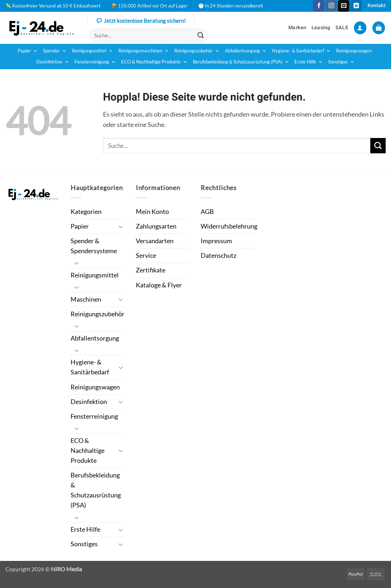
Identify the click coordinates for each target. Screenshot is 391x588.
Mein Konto (152, 212)
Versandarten (155, 241)
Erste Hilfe (309, 62)
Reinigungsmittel (92, 51)
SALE (342, 28)
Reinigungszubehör (197, 51)
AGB (207, 212)
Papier (28, 51)
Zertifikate (151, 270)
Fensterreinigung (95, 62)
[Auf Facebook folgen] (319, 6)
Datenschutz (218, 255)
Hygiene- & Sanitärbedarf (301, 51)
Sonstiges (341, 62)
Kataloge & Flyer (159, 285)
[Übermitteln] (200, 35)
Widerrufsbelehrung (229, 226)
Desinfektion (53, 62)
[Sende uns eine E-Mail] (344, 6)
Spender (55, 51)
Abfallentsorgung (246, 51)
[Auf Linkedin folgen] (356, 6)
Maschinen (86, 299)
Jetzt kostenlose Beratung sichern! (141, 21)
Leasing (321, 28)
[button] (360, 28)
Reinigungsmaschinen (144, 51)
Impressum (216, 241)
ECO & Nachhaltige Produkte (154, 62)
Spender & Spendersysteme (94, 246)
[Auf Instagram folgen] (331, 6)
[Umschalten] (121, 227)
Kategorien (86, 212)
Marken (297, 28)
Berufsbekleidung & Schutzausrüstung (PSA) (241, 62)
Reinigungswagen (354, 51)
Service (146, 255)
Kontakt (377, 6)
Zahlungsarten (156, 226)
